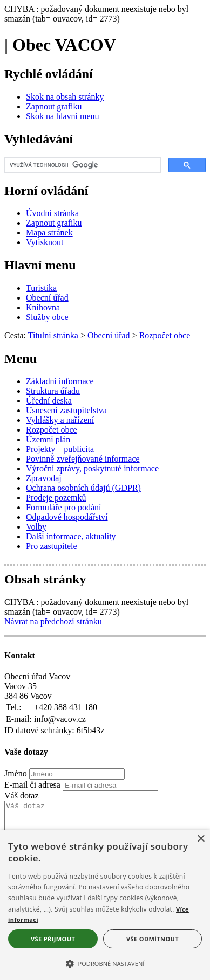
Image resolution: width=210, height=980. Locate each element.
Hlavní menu (40, 265)
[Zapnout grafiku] (54, 106)
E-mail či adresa (32, 785)
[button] (105, 963)
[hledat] (82, 165)
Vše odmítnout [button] (153, 939)
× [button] (201, 839)
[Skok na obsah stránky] (65, 97)
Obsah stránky (45, 579)
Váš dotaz (22, 795)
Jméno (16, 773)
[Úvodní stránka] (52, 213)
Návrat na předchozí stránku (53, 621)
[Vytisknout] (45, 242)
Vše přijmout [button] (53, 939)
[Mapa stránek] (49, 232)
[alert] (105, 905)
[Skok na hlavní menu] (63, 116)
